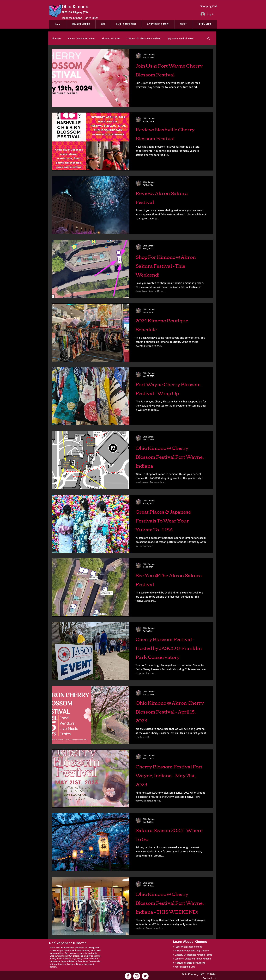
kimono (85, 950)
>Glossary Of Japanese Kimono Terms (192, 955)
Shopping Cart (209, 6)
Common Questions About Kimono (193, 959)
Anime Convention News (81, 38)
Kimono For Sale (111, 38)
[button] (208, 39)
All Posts (56, 38)
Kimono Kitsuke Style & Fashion (144, 38)
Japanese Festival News (181, 38)
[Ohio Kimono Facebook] (128, 976)
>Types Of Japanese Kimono (188, 947)
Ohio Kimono (190, 974)
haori (93, 950)
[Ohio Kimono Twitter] (145, 976)
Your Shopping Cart (185, 967)
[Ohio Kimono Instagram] (137, 976)
